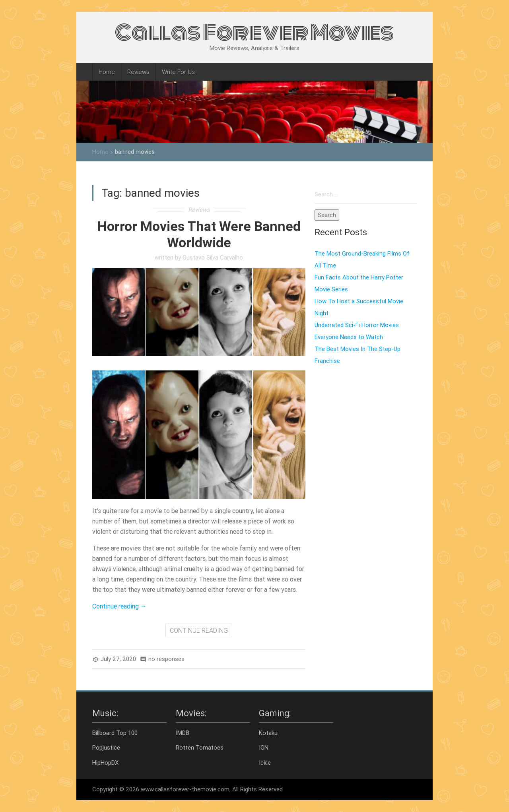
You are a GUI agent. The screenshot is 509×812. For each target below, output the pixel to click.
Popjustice (106, 747)
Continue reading (119, 606)
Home (107, 72)
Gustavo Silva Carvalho (213, 257)
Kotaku (268, 733)
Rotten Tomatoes (200, 747)
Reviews (138, 72)
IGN (264, 747)
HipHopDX (105, 763)
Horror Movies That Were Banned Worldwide (199, 234)
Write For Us (178, 72)
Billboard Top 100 (115, 733)
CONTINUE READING (199, 630)
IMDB (183, 733)
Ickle (265, 763)
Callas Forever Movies (254, 33)
